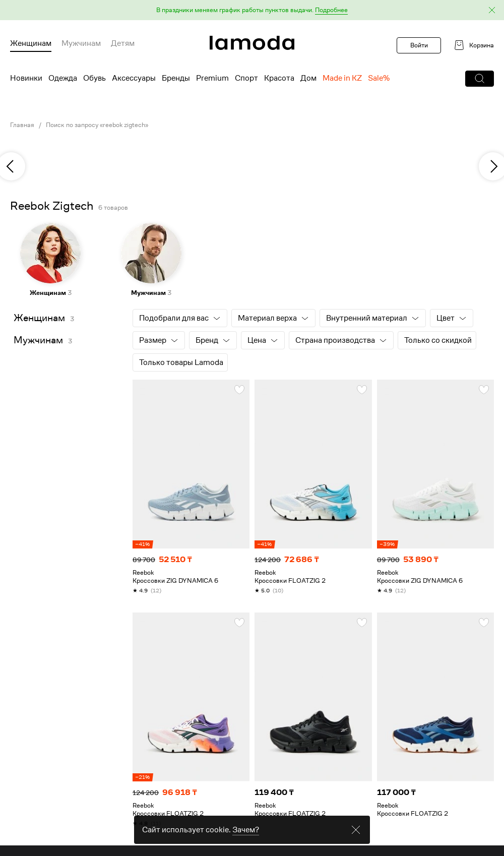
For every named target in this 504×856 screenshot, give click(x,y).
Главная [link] (22, 125)
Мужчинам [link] (38, 340)
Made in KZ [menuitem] (342, 78)
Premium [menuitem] (212, 78)
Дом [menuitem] (308, 78)
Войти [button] (419, 45)
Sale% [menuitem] (379, 78)
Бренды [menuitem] (176, 78)
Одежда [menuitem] (63, 78)
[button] (252, 10)
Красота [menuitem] (279, 78)
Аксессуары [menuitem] (134, 78)
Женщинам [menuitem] (31, 43)
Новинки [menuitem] (26, 78)
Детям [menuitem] (123, 43)
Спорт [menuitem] (246, 78)
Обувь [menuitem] (94, 78)
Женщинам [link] (39, 318)
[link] (252, 43)
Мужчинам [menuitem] (81, 43)
